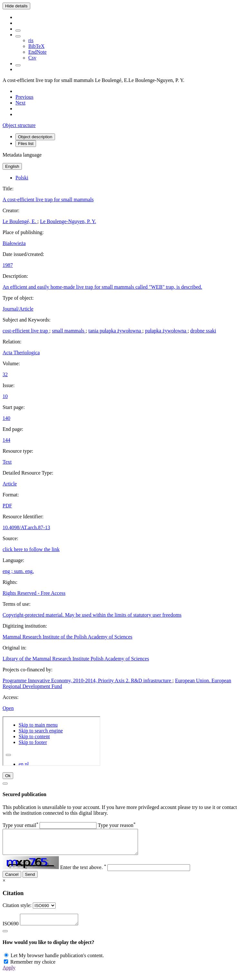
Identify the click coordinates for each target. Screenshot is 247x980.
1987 (8, 265)
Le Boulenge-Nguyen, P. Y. (68, 221)
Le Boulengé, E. (20, 221)
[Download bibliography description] (18, 36)
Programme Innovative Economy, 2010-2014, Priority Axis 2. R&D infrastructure (87, 681)
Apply (9, 974)
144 (6, 440)
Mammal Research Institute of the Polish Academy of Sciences (67, 637)
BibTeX (36, 46)
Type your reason (117, 825)
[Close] (5, 784)
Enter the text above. (83, 872)
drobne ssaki (203, 331)
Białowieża (14, 243)
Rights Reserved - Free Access (34, 593)
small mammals (69, 331)
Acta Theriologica (21, 353)
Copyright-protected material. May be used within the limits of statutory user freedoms (92, 615)
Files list (26, 144)
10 (5, 396)
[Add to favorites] (18, 31)
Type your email (20, 825)
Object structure (19, 125)
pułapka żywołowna (166, 331)
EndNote (37, 52)
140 (6, 418)
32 (5, 374)
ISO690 (11, 930)
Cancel (12, 879)
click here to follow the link (31, 549)
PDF (7, 506)
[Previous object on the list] (24, 97)
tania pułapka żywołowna (115, 331)
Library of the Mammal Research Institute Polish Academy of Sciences (76, 659)
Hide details (16, 6)
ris (31, 40)
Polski (22, 178)
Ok (8, 776)
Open (8, 708)
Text (7, 462)
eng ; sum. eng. (18, 571)
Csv (32, 58)
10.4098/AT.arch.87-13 (26, 527)
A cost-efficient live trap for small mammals (48, 200)
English (12, 166)
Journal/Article (18, 309)
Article (10, 484)
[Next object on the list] (20, 103)
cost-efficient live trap (26, 331)
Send (30, 879)
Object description (35, 137)
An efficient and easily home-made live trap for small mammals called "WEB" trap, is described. (102, 287)
